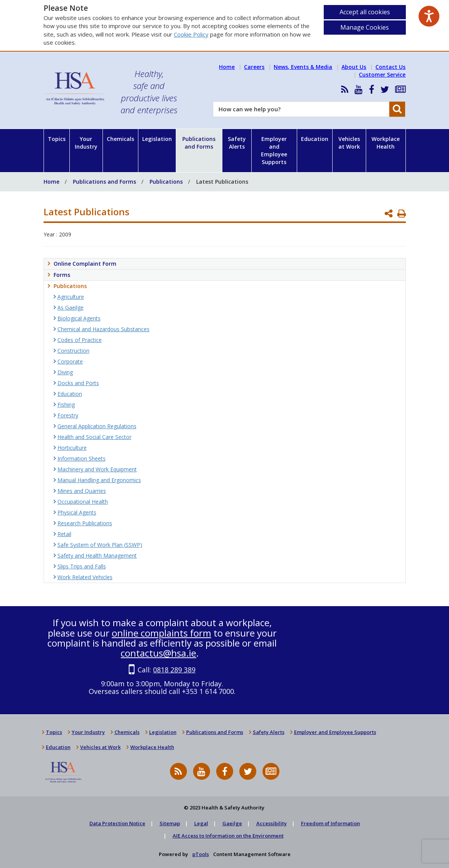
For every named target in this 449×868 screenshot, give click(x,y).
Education (315, 139)
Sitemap (170, 823)
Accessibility (272, 823)
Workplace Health (386, 143)
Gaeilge (232, 823)
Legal (201, 823)
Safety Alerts (237, 143)
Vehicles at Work (349, 143)
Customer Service (382, 75)
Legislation (157, 139)
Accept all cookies (365, 12)
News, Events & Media (303, 67)
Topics (57, 139)
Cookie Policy (191, 34)
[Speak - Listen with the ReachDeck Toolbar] (429, 16)
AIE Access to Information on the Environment (228, 836)
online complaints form (161, 633)
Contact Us (390, 67)
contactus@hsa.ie (158, 653)
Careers (254, 67)
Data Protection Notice (117, 823)
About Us (354, 67)
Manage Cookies (365, 27)
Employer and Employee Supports (274, 150)
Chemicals (120, 139)
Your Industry (86, 143)
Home (227, 67)
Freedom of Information (330, 823)
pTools (201, 854)
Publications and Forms (199, 143)
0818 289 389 (174, 670)
